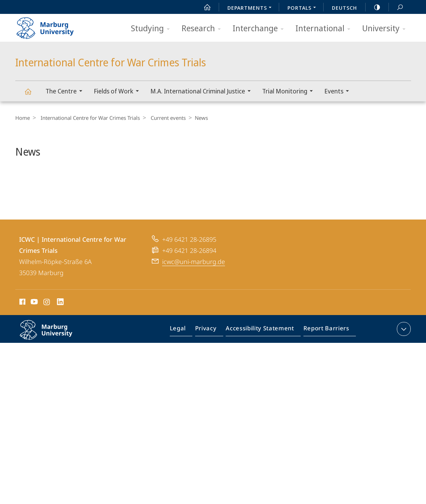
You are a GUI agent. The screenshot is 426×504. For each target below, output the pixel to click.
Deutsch (344, 8)
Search (396, 7)
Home (23, 118)
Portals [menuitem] (304, 8)
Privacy (212, 349)
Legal (186, 349)
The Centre (66, 92)
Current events (165, 118)
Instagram (47, 321)
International (325, 29)
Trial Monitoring (290, 92)
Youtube (34, 321)
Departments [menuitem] (251, 8)
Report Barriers (324, 349)
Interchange (260, 29)
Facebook (22, 321)
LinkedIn (61, 321)
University (386, 29)
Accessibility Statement (262, 349)
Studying (153, 29)
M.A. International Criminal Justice (203, 92)
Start (203, 7)
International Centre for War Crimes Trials (32, 95)
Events (339, 92)
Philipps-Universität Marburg (53, 354)
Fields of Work (119, 92)
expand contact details (403, 347)
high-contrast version (373, 7)
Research (203, 29)
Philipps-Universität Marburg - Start (53, 26)
